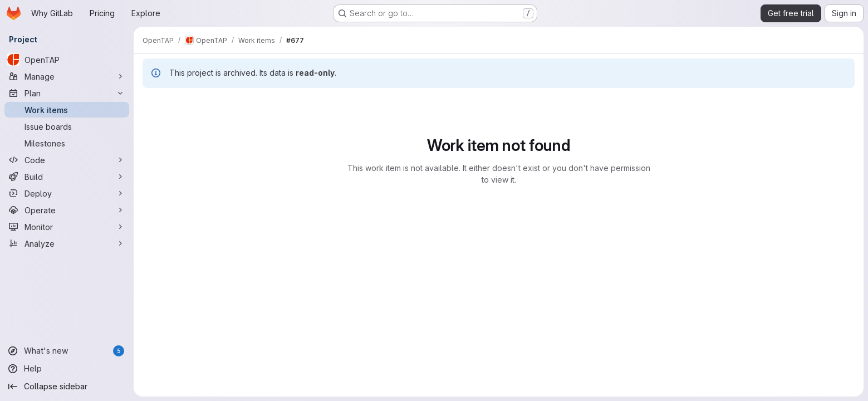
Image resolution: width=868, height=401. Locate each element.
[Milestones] (67, 143)
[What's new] (67, 351)
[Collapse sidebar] (67, 387)
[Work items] (67, 110)
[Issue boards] (67, 126)
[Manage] (67, 76)
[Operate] (67, 210)
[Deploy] (67, 193)
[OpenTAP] (67, 60)
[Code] (67, 160)
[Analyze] (67, 243)
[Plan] (67, 93)
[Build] (67, 177)
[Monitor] (67, 227)
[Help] (67, 369)
